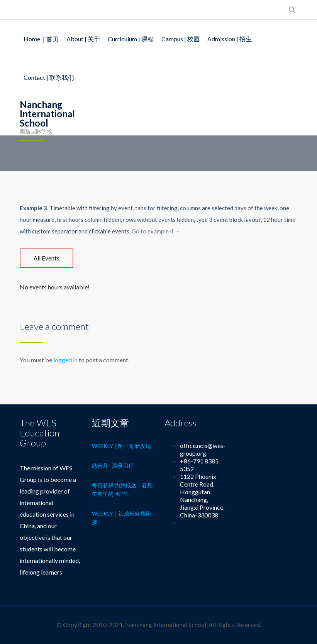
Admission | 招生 (230, 39)
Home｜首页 (41, 39)
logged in (65, 360)
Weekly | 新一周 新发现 (121, 446)
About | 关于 (83, 39)
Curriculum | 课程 (131, 39)
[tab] (47, 258)
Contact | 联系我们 (49, 77)
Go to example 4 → (156, 231)
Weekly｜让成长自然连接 (121, 518)
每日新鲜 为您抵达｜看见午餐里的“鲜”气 (122, 489)
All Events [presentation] (47, 258)
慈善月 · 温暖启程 (113, 466)
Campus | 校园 (181, 39)
